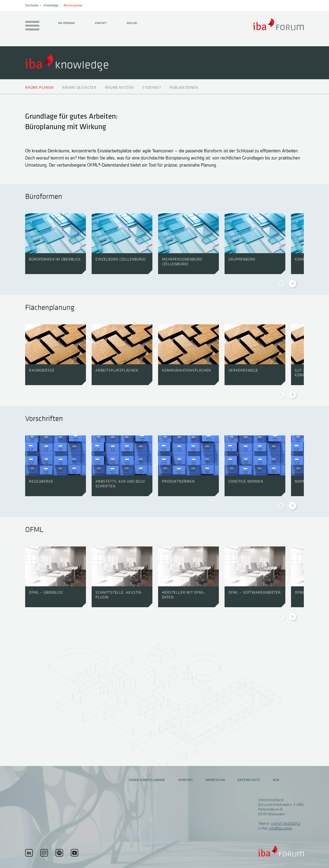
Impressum (215, 780)
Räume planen (73, 5)
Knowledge (51, 5)
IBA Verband (66, 23)
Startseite (32, 5)
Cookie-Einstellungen (147, 780)
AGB (276, 780)
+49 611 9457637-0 (285, 824)
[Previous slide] (281, 284)
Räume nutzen (120, 88)
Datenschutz (249, 780)
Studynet (152, 88)
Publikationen (184, 88)
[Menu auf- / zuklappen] (31, 26)
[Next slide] (292, 284)
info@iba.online (281, 828)
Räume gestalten (80, 88)
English (132, 23)
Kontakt (101, 23)
